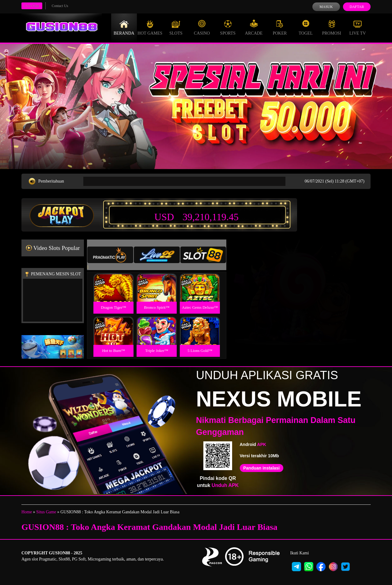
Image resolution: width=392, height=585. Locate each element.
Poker (280, 28)
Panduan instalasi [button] (261, 468)
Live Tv (358, 28)
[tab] (110, 255)
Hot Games (150, 28)
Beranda (124, 28)
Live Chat (32, 6)
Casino (202, 28)
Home (27, 512)
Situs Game (46, 512)
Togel (306, 28)
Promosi (332, 28)
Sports (228, 28)
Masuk (326, 7)
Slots (176, 28)
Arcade (254, 28)
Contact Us (60, 6)
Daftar (357, 7)
